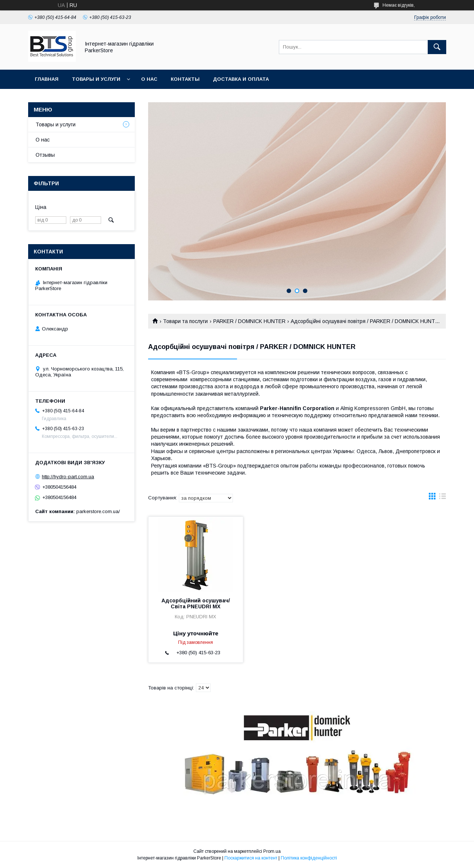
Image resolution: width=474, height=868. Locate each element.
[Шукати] (437, 47)
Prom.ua (272, 851)
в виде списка (443, 498)
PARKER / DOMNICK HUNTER (249, 321)
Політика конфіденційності (309, 858)
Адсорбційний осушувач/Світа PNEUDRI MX (196, 603)
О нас (149, 79)
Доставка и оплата (241, 79)
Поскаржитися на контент (251, 858)
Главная (47, 79)
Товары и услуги (96, 79)
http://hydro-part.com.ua (68, 477)
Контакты (185, 79)
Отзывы (45, 155)
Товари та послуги (185, 321)
